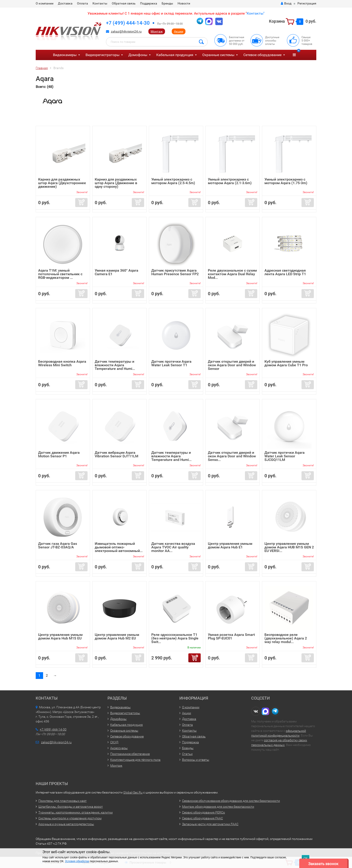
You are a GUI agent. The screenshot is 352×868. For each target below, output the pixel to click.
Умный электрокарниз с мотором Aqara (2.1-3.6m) (230, 181)
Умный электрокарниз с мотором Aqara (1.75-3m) (286, 181)
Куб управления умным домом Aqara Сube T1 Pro (286, 363)
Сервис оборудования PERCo (203, 812)
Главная (42, 68)
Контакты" (256, 13)
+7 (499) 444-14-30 (128, 23)
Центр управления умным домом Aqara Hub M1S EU (60, 636)
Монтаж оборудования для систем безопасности (218, 807)
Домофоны (138, 55)
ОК (306, 858)
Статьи (187, 754)
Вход (286, 3)
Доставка (65, 3)
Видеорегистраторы (102, 55)
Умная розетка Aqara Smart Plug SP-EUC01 (231, 636)
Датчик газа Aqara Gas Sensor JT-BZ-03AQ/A (58, 545)
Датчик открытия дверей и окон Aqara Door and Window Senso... (232, 456)
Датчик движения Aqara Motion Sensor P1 (59, 454)
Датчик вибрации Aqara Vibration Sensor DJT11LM (117, 454)
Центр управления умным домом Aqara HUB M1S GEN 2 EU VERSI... (289, 547)
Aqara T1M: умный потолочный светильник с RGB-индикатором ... (60, 274)
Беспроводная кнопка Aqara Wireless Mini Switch (62, 363)
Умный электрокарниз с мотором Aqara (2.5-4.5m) (173, 181)
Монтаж (157, 31)
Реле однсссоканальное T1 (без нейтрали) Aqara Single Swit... (175, 638)
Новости (184, 3)
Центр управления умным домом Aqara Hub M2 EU (117, 636)
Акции (179, 31)
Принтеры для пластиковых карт (63, 801)
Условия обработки (77, 861)
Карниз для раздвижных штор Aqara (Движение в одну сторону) (116, 183)
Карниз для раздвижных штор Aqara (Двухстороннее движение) (62, 183)
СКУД (114, 742)
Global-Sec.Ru (133, 792)
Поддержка (149, 3)
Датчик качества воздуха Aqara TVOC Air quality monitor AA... (173, 547)
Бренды (167, 3)
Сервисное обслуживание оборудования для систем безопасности (231, 801)
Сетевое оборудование (262, 55)
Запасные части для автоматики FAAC (210, 824)
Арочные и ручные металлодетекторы (66, 824)
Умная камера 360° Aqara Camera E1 (117, 272)
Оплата (82, 3)
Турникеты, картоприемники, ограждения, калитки (76, 812)
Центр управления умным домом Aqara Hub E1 (230, 545)
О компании (45, 3)
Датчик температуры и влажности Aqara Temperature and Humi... (115, 365)
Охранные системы (218, 55)
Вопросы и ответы (196, 760)
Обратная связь (124, 3)
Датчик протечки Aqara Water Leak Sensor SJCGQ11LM (285, 456)
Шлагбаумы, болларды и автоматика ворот (71, 807)
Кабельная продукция (175, 55)
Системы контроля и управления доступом (70, 818)
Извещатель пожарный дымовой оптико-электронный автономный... (119, 547)
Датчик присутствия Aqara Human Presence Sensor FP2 (175, 272)
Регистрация (307, 3)
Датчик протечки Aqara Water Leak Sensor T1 (171, 363)
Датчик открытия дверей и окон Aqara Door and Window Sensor (232, 365)
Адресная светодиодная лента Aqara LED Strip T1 (285, 272)
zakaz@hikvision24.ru (126, 31)
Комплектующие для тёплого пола (135, 760)
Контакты (100, 3)
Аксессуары (119, 748)
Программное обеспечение (130, 754)
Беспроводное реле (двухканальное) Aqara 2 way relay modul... (286, 638)
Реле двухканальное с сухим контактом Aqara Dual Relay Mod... (232, 274)
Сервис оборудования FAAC (202, 818)
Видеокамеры (65, 55)
